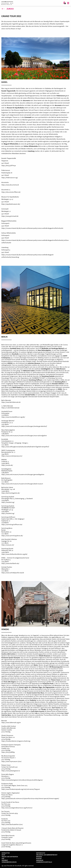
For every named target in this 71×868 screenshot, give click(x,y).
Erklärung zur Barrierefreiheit (47, 855)
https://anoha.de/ (7, 465)
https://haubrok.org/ (8, 502)
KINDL (60, 389)
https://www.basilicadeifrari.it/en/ (12, 824)
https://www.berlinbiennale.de (11, 402)
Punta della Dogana (10, 682)
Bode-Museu (60, 369)
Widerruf (5, 860)
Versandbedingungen (9, 862)
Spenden (39, 857)
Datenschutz (41, 853)
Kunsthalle (15, 354)
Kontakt (39, 859)
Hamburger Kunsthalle (44, 862)
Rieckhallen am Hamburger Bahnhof (53, 348)
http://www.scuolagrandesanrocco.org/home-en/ (17, 808)
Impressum (40, 860)
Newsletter (6, 853)
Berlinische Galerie (29, 371)
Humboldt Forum (15, 348)
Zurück (7, 9)
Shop (3, 855)
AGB (3, 859)
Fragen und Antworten (10, 857)
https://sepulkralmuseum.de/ (11, 204)
